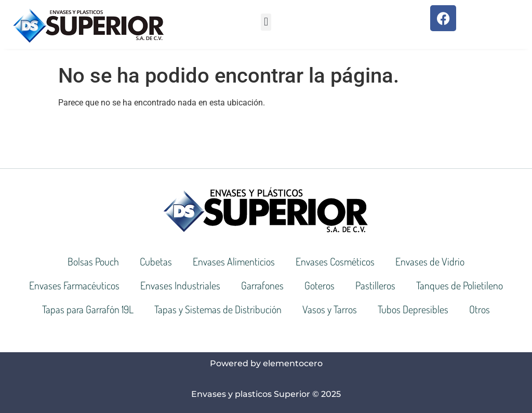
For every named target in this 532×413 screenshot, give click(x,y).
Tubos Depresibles (413, 309)
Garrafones (262, 285)
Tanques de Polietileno (460, 285)
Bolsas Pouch (93, 261)
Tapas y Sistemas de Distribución (218, 309)
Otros (480, 309)
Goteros (320, 285)
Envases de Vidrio (430, 261)
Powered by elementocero (266, 363)
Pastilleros (375, 285)
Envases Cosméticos (335, 261)
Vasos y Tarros (330, 309)
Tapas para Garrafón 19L (88, 309)
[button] (266, 22)
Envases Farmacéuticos (74, 285)
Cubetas (156, 261)
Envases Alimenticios (234, 261)
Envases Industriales (180, 285)
